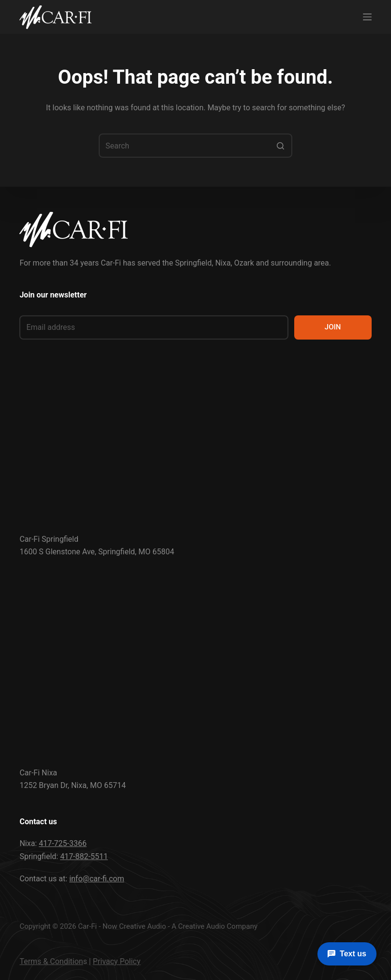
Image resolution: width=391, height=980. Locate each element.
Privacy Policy (117, 961)
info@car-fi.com (97, 879)
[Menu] (367, 17)
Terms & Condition (51, 961)
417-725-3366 (63, 843)
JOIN (333, 327)
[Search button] (280, 146)
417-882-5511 (84, 856)
